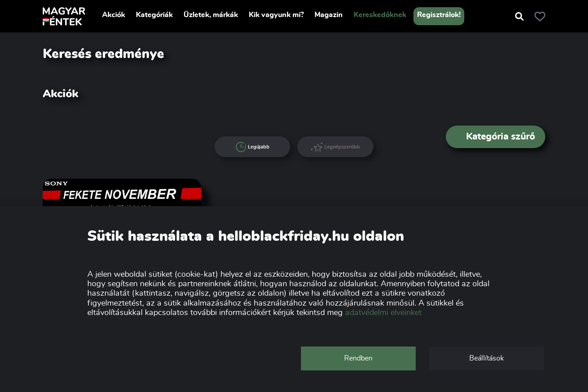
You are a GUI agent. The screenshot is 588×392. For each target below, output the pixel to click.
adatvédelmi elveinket (383, 313)
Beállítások (487, 358)
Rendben (358, 358)
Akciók (114, 15)
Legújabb (253, 147)
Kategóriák (154, 15)
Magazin (329, 15)
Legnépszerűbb (335, 147)
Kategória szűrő (496, 136)
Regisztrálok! (439, 15)
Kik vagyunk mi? (276, 15)
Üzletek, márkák (211, 15)
